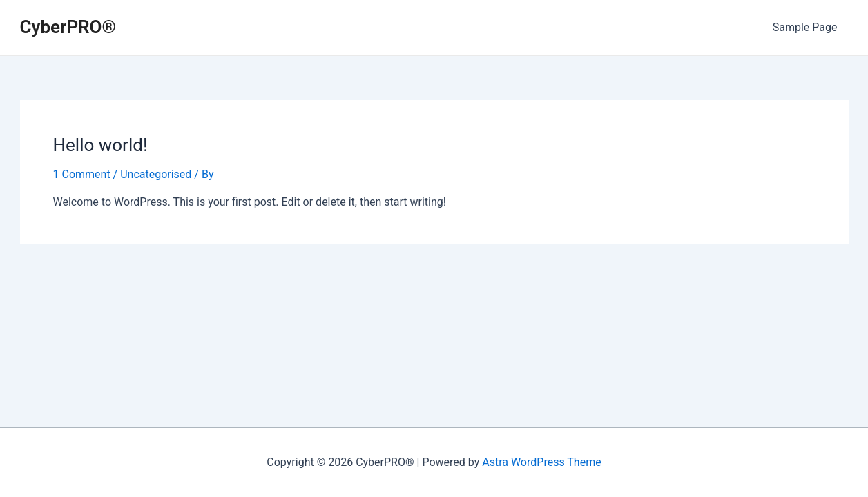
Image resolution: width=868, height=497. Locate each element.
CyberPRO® (68, 27)
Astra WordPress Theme (541, 462)
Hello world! (100, 145)
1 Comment (82, 174)
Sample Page (805, 27)
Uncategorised (156, 174)
